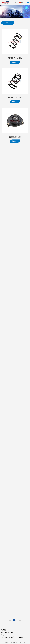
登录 (15, 2)
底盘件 (8, 23)
